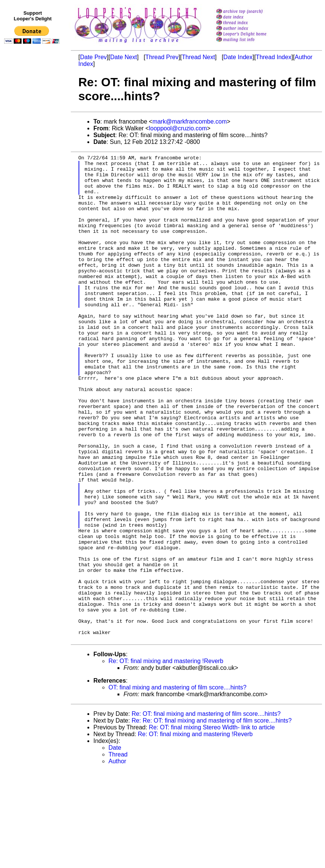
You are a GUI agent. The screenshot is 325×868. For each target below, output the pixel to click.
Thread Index (273, 57)
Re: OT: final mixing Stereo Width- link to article (212, 824)
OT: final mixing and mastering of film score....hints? (177, 785)
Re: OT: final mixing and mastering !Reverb (166, 758)
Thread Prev (162, 57)
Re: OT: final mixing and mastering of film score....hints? (206, 811)
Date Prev (93, 57)
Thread (118, 852)
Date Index (238, 57)
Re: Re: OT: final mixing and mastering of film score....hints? (211, 818)
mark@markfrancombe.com (190, 121)
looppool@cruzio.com (178, 128)
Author (117, 858)
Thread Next (198, 57)
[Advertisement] (33, 202)
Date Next (123, 57)
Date (115, 845)
